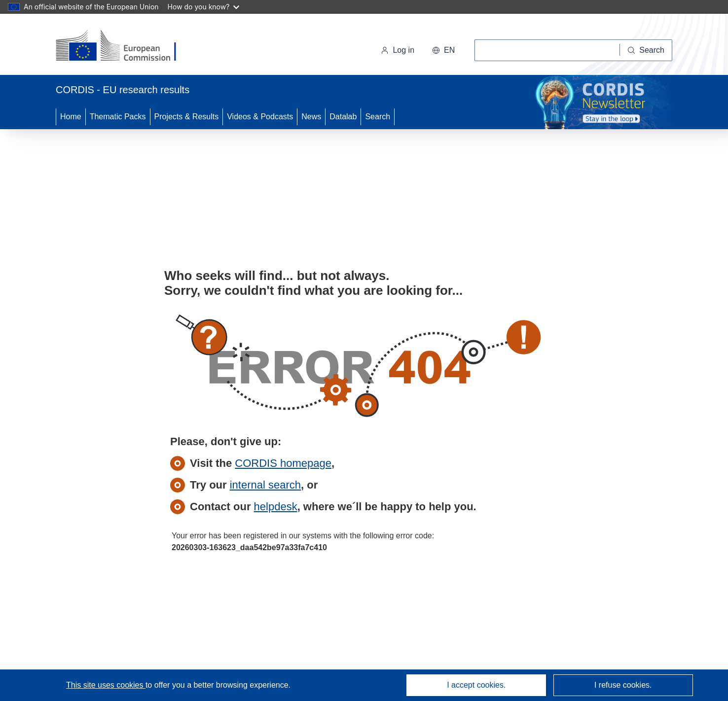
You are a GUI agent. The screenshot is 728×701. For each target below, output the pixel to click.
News (311, 117)
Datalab (343, 117)
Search (378, 117)
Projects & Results (187, 117)
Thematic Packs (118, 117)
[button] (443, 50)
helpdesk (276, 507)
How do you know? (204, 7)
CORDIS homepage (283, 463)
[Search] (646, 50)
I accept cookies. (476, 685)
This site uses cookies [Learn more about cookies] (106, 685)
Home (71, 117)
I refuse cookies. (623, 685)
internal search (265, 485)
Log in (398, 50)
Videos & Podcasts (260, 117)
